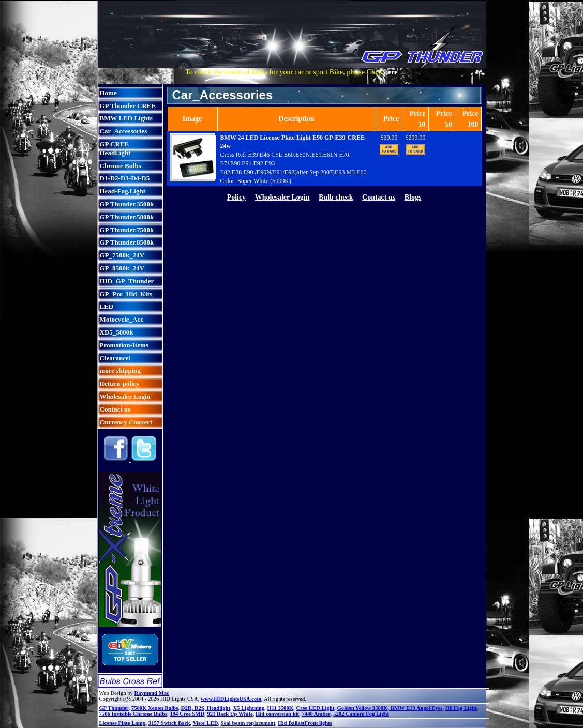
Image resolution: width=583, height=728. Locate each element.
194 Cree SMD (187, 714)
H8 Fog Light (461, 708)
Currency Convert (126, 422)
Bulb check (336, 197)
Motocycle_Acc (122, 319)
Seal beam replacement (248, 723)
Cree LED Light (315, 708)
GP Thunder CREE (128, 106)
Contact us (115, 409)
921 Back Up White (230, 714)
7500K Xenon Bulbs (155, 708)
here (391, 72)
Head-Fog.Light (123, 191)
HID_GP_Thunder (127, 281)
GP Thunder (114, 708)
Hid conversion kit (277, 714)
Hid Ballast (291, 723)
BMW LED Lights (126, 118)
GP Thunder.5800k (127, 217)
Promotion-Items (124, 345)
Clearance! (116, 358)
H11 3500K (280, 708)
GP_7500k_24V (122, 255)
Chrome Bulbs (121, 166)
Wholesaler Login (125, 396)
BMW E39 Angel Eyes (416, 708)
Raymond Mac (152, 693)
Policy (237, 197)
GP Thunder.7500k (127, 230)
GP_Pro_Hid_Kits (126, 294)
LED (107, 306)
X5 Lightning (249, 708)
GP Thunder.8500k (127, 242)
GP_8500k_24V (122, 268)
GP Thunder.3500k (127, 204)
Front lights (318, 723)
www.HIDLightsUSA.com (231, 699)
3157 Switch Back (169, 723)
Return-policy (120, 383)
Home (108, 93)
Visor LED (206, 723)
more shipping (121, 370)
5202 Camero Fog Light (361, 714)
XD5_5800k (117, 332)
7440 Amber (316, 714)
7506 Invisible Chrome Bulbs (133, 714)
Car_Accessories (124, 131)
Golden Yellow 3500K (363, 708)
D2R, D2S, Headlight (206, 708)
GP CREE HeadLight (115, 148)
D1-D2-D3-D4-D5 (125, 178)
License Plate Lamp (123, 723)
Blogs (413, 197)
